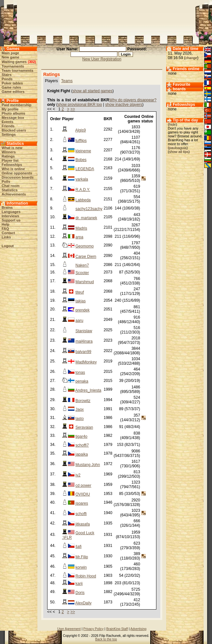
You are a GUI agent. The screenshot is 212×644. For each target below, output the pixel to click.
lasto (79, 419)
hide (172, 124)
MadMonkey (86, 362)
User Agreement (69, 629)
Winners (9, 152)
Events (7, 122)
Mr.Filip (82, 557)
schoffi (81, 514)
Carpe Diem (86, 257)
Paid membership (17, 105)
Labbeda (83, 200)
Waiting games (14, 62)
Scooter (82, 273)
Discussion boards (18, 177)
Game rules (11, 87)
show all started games (93, 91)
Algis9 (80, 130)
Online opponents (17, 173)
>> (73, 109)
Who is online (13, 169)
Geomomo (85, 246)
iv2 (78, 475)
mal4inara (84, 341)
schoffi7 (82, 445)
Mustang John (88, 465)
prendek (82, 310)
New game (10, 57)
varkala (82, 179)
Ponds (7, 79)
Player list (10, 160)
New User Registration (102, 59)
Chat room (11, 186)
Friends (8, 126)
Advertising (138, 629)
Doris (80, 593)
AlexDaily (83, 603)
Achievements (14, 194)
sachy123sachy (89, 209)
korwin (81, 567)
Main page (10, 53)
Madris (81, 228)
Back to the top (106, 639)
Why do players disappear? (133, 100)
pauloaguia (178, 148)
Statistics (10, 190)
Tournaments (13, 66)
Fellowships (12, 165)
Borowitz (83, 401)
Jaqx (79, 410)
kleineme (83, 151)
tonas (80, 373)
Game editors (13, 92)
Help (6, 224)
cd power (83, 486)
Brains (7, 208)
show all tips (179, 152)
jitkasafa (83, 524)
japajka (82, 454)
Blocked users (14, 130)
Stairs (7, 75)
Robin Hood (86, 576)
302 (32, 62)
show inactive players (124, 105)
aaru (79, 321)
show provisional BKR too (80, 105)
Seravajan (84, 427)
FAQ (5, 229)
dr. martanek (86, 218)
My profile (10, 109)
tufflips (81, 141)
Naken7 (82, 265)
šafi (79, 547)
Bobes (81, 160)
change (191, 58)
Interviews (10, 216)
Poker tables (12, 83)
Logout (8, 246)
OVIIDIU (83, 494)
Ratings (8, 156)
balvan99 (83, 352)
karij (79, 584)
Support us (11, 220)
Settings (9, 134)
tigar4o (81, 436)
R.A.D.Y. (83, 190)
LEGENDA (85, 169)
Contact (8, 233)
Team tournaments (18, 70)
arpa (79, 237)
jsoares (82, 503)
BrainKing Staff (117, 629)
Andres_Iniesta (88, 390)
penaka (82, 381)
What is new (12, 148)
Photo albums (13, 113)
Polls (6, 182)
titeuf (80, 292)
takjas (80, 301)
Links (6, 237)
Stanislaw (84, 331)
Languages (11, 212)
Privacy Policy (93, 629)
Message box (13, 118)
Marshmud (85, 282)
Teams (67, 81)
